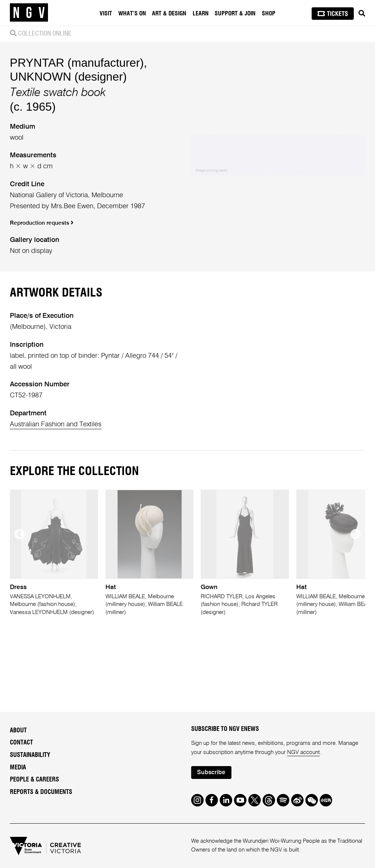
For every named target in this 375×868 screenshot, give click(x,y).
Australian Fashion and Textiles (56, 424)
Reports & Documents (41, 792)
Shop (269, 14)
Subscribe (211, 773)
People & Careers (34, 780)
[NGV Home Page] (29, 13)
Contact (21, 743)
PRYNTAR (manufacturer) (77, 63)
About (18, 731)
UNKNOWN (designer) (68, 77)
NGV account (303, 752)
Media (18, 768)
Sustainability (30, 755)
